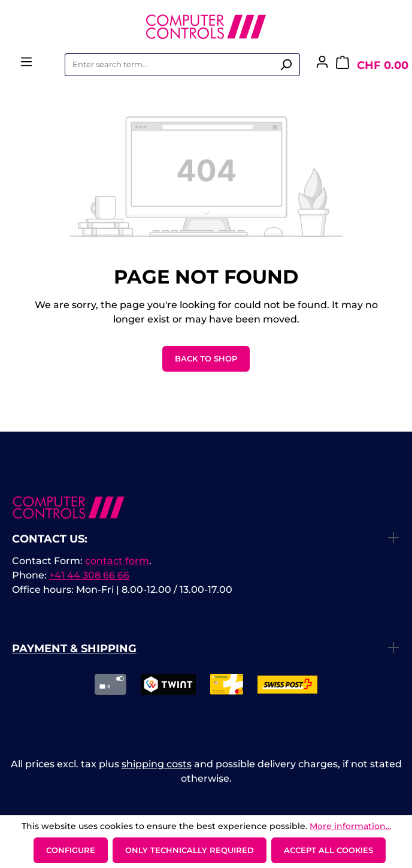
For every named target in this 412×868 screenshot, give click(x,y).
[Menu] (26, 65)
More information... (350, 826)
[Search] (286, 65)
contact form (117, 561)
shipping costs (157, 764)
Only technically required (190, 850)
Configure (71, 850)
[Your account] (322, 65)
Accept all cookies (328, 850)
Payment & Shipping (74, 649)
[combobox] (169, 65)
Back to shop (206, 358)
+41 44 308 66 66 (89, 575)
